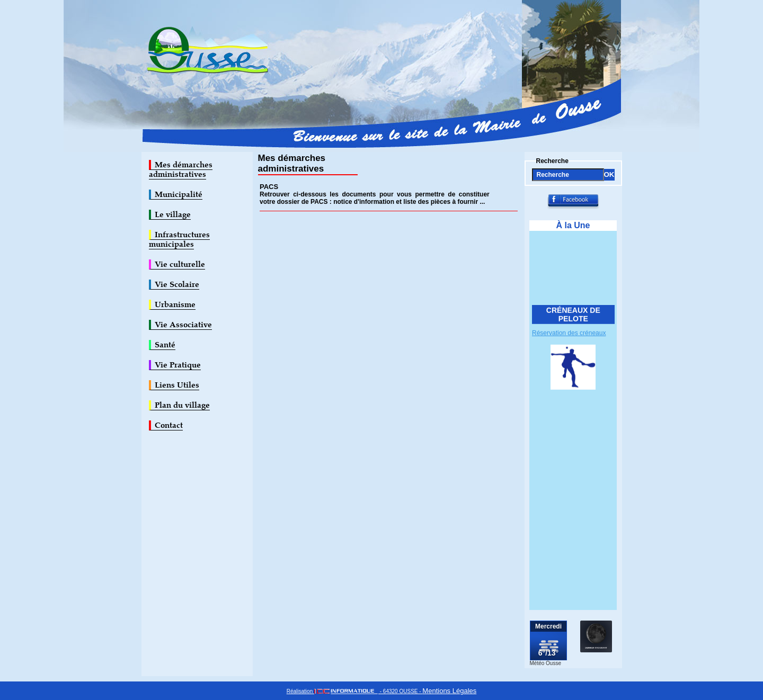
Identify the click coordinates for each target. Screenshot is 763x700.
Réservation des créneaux (569, 334)
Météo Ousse (545, 663)
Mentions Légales (449, 691)
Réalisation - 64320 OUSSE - (355, 691)
